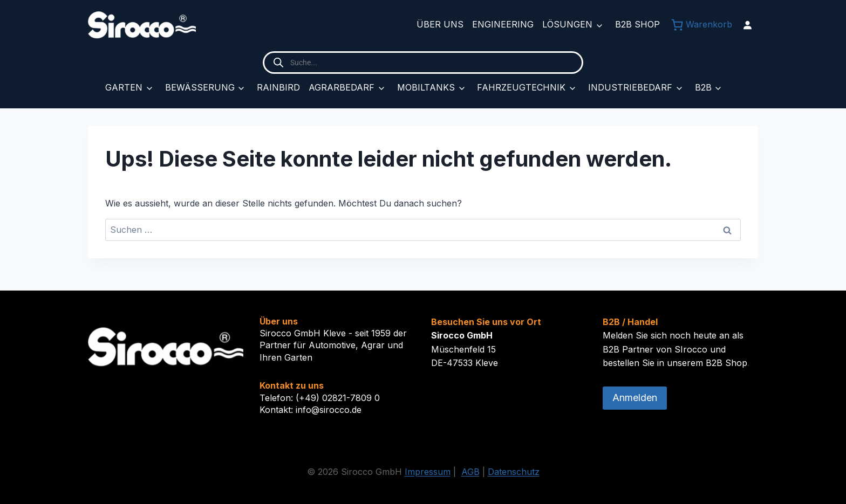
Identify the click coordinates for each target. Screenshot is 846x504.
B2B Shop (637, 24)
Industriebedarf (630, 87)
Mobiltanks (426, 87)
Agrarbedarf (342, 87)
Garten (124, 87)
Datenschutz (514, 472)
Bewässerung (200, 87)
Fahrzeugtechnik (521, 87)
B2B (703, 87)
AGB (470, 472)
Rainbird (278, 87)
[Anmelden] (747, 25)
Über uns (440, 24)
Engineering (503, 24)
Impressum (428, 472)
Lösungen (567, 24)
